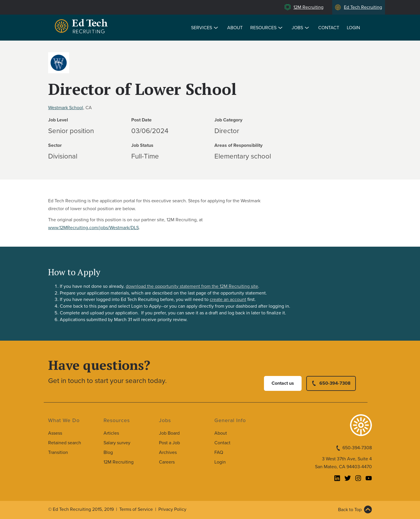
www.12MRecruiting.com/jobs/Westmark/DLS (93, 228)
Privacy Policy (172, 509)
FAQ (219, 452)
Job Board (169, 433)
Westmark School (66, 108)
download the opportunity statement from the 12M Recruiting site (192, 286)
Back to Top (350, 510)
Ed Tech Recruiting (363, 7)
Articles (111, 433)
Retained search (65, 443)
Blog (108, 452)
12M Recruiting (308, 7)
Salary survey (117, 443)
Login (353, 28)
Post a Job (169, 443)
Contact (329, 28)
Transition (58, 452)
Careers (167, 462)
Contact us (283, 383)
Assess (55, 433)
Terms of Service (136, 509)
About (235, 28)
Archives (168, 452)
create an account (228, 299)
